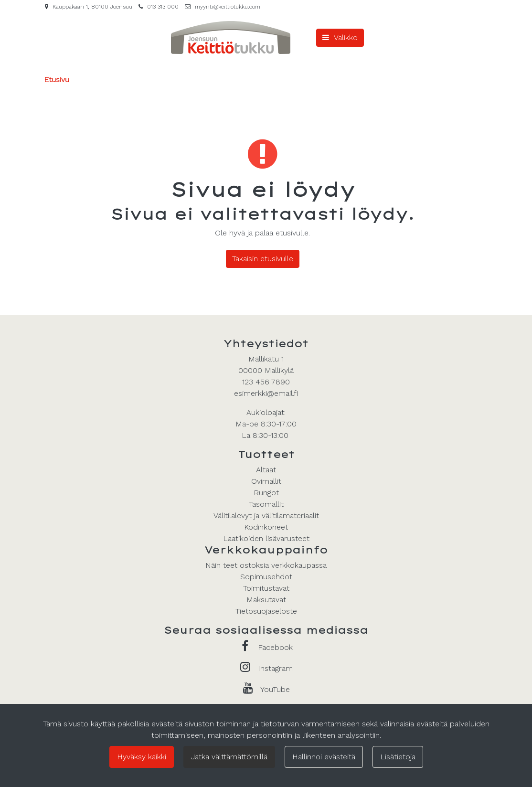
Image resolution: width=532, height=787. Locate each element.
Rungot (266, 493)
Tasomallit (266, 504)
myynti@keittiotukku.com (228, 7)
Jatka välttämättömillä (229, 757)
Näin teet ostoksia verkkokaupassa (266, 565)
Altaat (266, 470)
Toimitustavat (266, 588)
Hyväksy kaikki (142, 757)
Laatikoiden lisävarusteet (266, 538)
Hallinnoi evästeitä (324, 757)
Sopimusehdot (266, 577)
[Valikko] (340, 38)
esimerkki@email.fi (266, 393)
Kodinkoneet (266, 527)
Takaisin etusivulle (263, 259)
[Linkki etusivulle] (231, 37)
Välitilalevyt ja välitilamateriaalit (266, 516)
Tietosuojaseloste (266, 611)
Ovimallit (266, 481)
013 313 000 (163, 7)
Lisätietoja (398, 757)
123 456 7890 (266, 382)
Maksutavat (266, 600)
